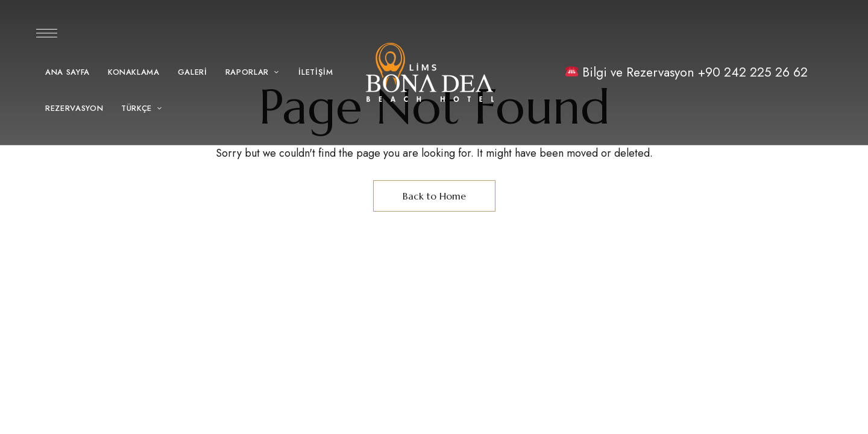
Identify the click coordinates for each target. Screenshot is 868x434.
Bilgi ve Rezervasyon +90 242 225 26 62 (693, 72)
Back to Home (434, 196)
